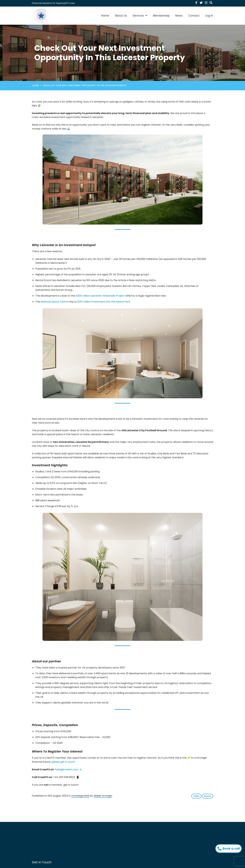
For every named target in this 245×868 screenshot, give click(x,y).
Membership (161, 16)
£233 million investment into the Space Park (103, 302)
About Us (121, 16)
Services (138, 16)
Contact (194, 16)
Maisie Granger (103, 796)
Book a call (229, 848)
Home (105, 16)
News (179, 16)
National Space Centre (55, 302)
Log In (209, 16)
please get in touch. (63, 762)
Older (196, 796)
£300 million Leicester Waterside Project (100, 296)
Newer (208, 796)
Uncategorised (80, 796)
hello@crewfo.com (67, 769)
